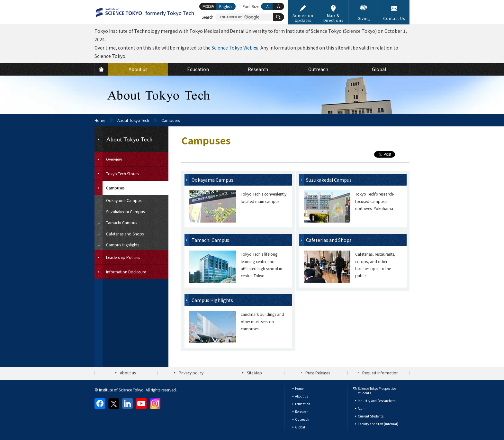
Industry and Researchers (377, 401)
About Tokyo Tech (133, 120)
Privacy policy (191, 373)
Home (100, 120)
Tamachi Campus (210, 240)
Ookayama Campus (212, 180)
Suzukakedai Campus (329, 180)
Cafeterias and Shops (329, 240)
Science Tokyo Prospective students (377, 391)
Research (302, 412)
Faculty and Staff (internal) (378, 424)
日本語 (208, 6)
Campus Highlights (212, 300)
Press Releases (318, 373)
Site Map (254, 373)
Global (300, 427)
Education (303, 404)
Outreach (302, 419)
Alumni (363, 408)
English (225, 6)
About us (128, 373)
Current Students (371, 416)
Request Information (380, 373)
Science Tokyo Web (232, 48)
